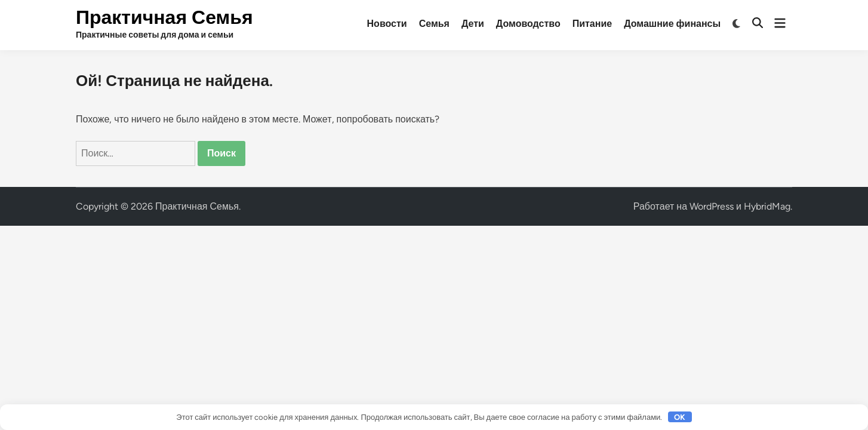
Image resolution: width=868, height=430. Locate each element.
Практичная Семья (164, 17)
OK (680, 417)
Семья (434, 24)
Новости (387, 24)
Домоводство (528, 24)
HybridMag (767, 206)
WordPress (712, 206)
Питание (592, 24)
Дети (473, 24)
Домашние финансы (672, 24)
